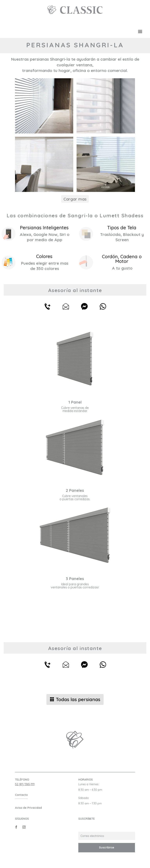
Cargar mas (75, 199)
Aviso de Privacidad (28, 808)
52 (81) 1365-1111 (25, 784)
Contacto (21, 795)
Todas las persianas (78, 699)
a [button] (140, 32)
